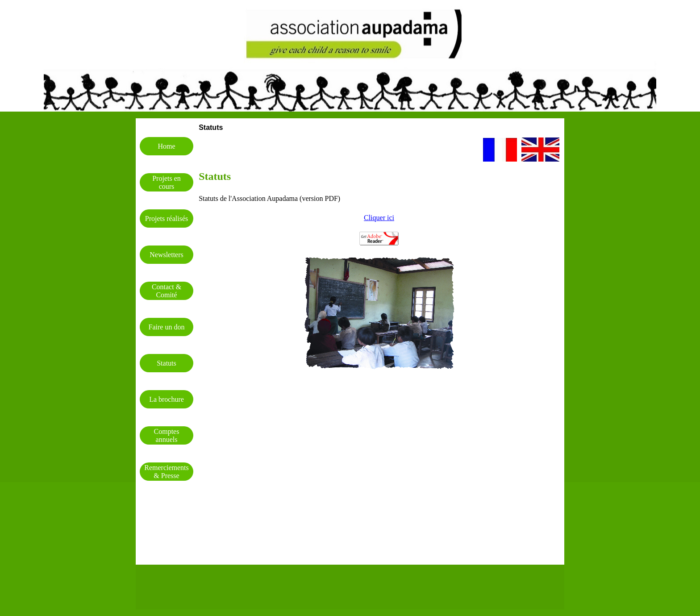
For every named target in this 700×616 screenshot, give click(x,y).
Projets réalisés (167, 219)
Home (166, 146)
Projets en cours (167, 182)
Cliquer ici (379, 218)
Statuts (167, 363)
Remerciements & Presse (167, 472)
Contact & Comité (167, 291)
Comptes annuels (167, 435)
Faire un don (167, 327)
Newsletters (167, 255)
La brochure (167, 399)
